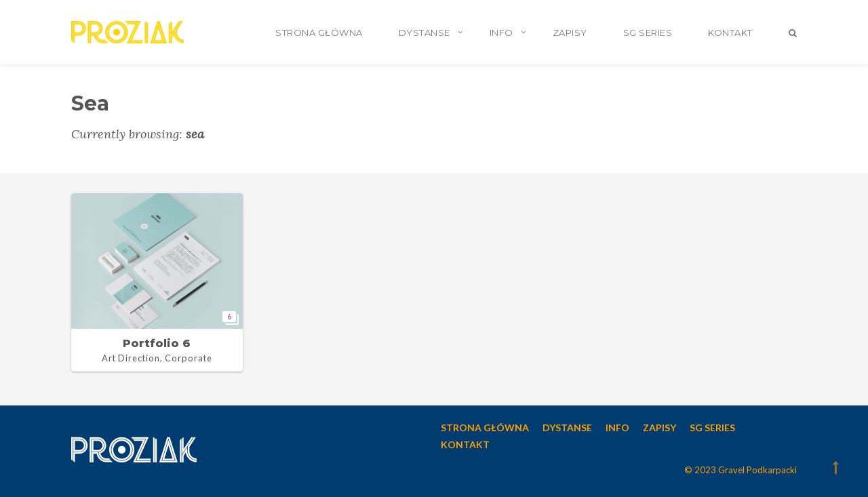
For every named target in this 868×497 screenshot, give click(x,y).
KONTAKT (730, 33)
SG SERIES (648, 33)
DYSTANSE (425, 33)
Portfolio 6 (157, 343)
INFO (501, 33)
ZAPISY (570, 33)
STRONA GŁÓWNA (319, 33)
